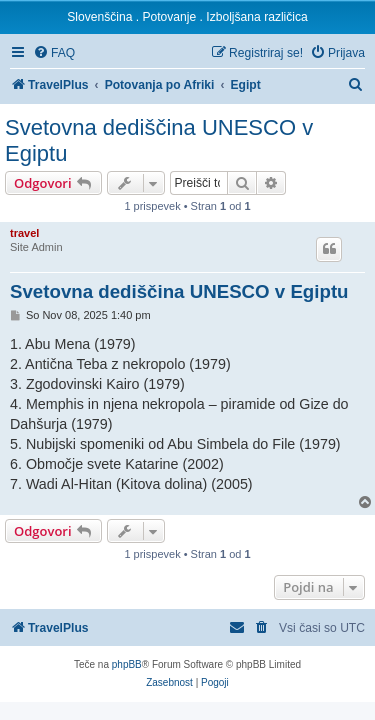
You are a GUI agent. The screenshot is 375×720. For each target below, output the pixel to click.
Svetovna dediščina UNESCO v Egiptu (159, 140)
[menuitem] (54, 53)
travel (24, 233)
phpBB (127, 664)
